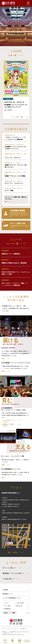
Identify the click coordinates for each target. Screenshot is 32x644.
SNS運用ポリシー (24, 629)
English (6, 613)
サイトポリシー (16, 629)
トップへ (28, 613)
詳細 (3, 358)
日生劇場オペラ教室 (8, 425)
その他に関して (8, 579)
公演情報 (5, 590)
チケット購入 (7, 606)
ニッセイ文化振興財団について (12, 598)
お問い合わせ (19, 606)
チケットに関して (9, 568)
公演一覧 (12, 55)
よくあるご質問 (19, 603)
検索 (13, 613)
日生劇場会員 (7, 609)
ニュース (6, 603)
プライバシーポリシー (6, 629)
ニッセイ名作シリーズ (8, 421)
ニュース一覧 (12, 244)
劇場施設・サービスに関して (13, 573)
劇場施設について (8, 594)
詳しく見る (13, 552)
